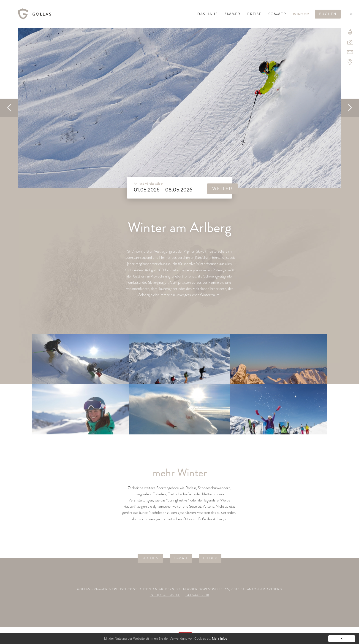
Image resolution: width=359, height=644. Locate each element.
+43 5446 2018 (197, 595)
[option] (179, 108)
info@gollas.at (165, 595)
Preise (254, 14)
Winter (301, 14)
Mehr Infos (220, 639)
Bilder (210, 558)
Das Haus (208, 14)
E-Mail (181, 558)
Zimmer (233, 14)
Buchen (328, 14)
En (351, 14)
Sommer (277, 14)
